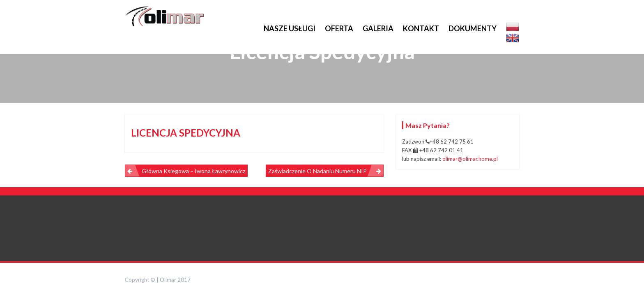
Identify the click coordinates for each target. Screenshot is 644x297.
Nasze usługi (290, 28)
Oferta (339, 28)
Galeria (378, 28)
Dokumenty (473, 28)
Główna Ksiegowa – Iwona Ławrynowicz (193, 171)
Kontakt (421, 28)
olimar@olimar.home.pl (470, 159)
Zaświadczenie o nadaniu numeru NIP (317, 171)
